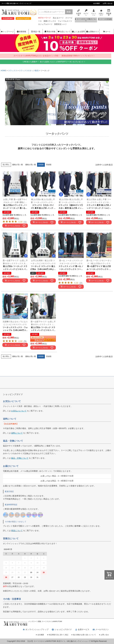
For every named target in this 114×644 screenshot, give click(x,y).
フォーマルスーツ (65, 21)
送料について (17, 433)
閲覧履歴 (109, 12)
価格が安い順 (18, 165)
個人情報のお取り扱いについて (84, 635)
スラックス (13, 71)
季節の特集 (50, 32)
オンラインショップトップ (35, 630)
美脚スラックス (50, 21)
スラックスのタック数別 (29, 71)
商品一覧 (36, 32)
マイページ (94, 12)
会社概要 (96, 3)
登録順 (49, 165)
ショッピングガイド (62, 630)
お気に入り (101, 12)
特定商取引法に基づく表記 (58, 635)
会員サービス (82, 630)
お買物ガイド (92, 32)
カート (107, 32)
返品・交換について (20, 458)
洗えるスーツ (58, 18)
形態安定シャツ (60, 24)
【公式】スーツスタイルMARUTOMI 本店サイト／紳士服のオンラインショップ (59, 641)
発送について (17, 531)
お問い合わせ (108, 3)
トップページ (7, 32)
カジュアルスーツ (45, 24)
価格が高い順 (31, 165)
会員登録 (79, 12)
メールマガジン (101, 630)
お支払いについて (19, 411)
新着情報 (21, 32)
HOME (3, 71)
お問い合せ (104, 635)
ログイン (86, 12)
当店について (64, 32)
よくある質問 (78, 32)
